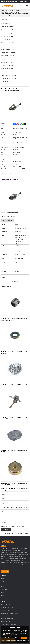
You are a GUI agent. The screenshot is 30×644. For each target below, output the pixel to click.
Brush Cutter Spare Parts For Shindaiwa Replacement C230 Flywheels (14, 385)
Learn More (5, 572)
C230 (18, 12)
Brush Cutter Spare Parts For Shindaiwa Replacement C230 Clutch (14, 451)
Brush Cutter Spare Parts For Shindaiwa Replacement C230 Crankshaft (14, 418)
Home (3, 11)
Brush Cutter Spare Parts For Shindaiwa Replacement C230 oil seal (14, 352)
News (2, 592)
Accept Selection (16, 638)
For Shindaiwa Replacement (8, 12)
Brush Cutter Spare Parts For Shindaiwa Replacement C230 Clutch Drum (14, 484)
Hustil (2, 581)
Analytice (12, 641)
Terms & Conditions (20, 527)
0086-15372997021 (9, 533)
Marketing (26, 641)
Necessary (6, 641)
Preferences (19, 641)
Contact (3, 595)
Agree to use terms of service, (12, 526)
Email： (16, 533)
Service (3, 587)
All (6, 11)
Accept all (24, 638)
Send (6, 529)
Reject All (7, 638)
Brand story (4, 598)
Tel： (3, 533)
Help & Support (5, 590)
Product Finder (5, 584)
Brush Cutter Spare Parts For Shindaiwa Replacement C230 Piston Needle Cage (14, 319)
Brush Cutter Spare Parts (14, 11)
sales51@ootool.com (23, 533)
